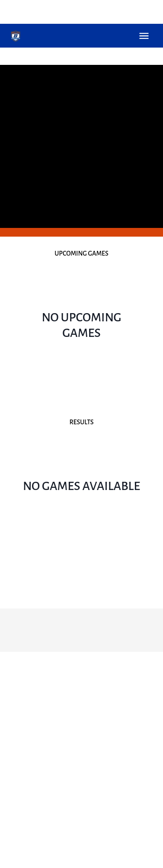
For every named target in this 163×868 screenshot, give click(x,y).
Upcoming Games (81, 253)
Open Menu (144, 36)
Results (81, 422)
